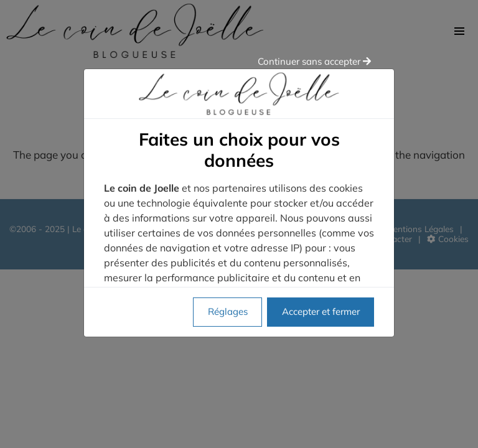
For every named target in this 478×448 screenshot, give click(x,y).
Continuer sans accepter (314, 22)
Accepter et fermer (321, 272)
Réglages (228, 272)
